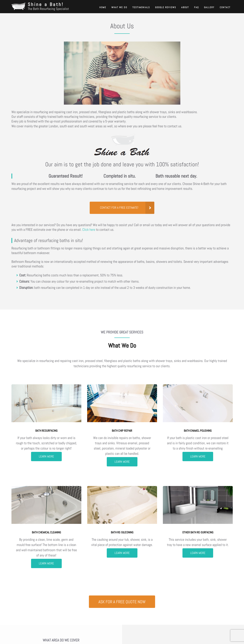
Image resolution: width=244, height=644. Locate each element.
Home (103, 7)
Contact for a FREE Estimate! (119, 208)
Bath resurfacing (46, 431)
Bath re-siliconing (122, 532)
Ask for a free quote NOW (122, 602)
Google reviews (166, 7)
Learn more (46, 456)
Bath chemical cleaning (46, 532)
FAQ (196, 7)
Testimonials (141, 7)
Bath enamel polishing (198, 431)
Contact (225, 7)
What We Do (119, 7)
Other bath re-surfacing (198, 532)
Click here (89, 230)
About (185, 7)
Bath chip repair (122, 431)
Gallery (209, 7)
